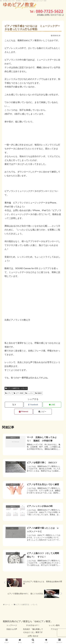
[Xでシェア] (14, 405)
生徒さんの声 (12, 629)
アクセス (54, 629)
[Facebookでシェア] (33, 405)
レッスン (29, 393)
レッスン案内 (54, 625)
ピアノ (9, 393)
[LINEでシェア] (52, 405)
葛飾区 (39, 393)
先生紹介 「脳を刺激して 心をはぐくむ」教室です (33, 631)
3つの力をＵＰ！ (33, 625)
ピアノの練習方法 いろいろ (16, 388)
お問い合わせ (33, 636)
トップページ (12, 625)
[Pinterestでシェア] (23, 412)
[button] (43, 412)
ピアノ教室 (19, 393)
